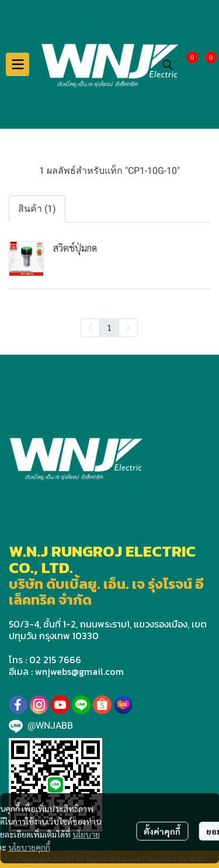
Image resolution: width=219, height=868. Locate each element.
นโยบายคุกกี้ (29, 847)
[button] (168, 64)
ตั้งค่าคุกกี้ (162, 831)
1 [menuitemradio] (109, 327)
